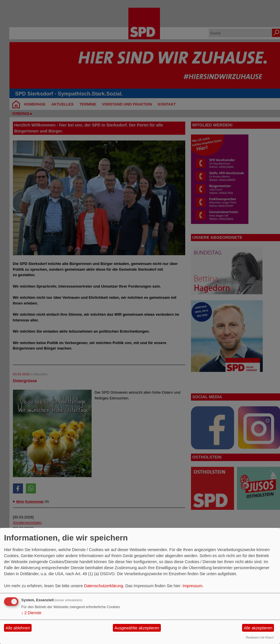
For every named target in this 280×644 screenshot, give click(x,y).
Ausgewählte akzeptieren (137, 628)
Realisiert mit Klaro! (260, 637)
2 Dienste (31, 613)
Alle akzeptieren (258, 628)
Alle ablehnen (18, 628)
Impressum (193, 586)
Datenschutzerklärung (104, 586)
